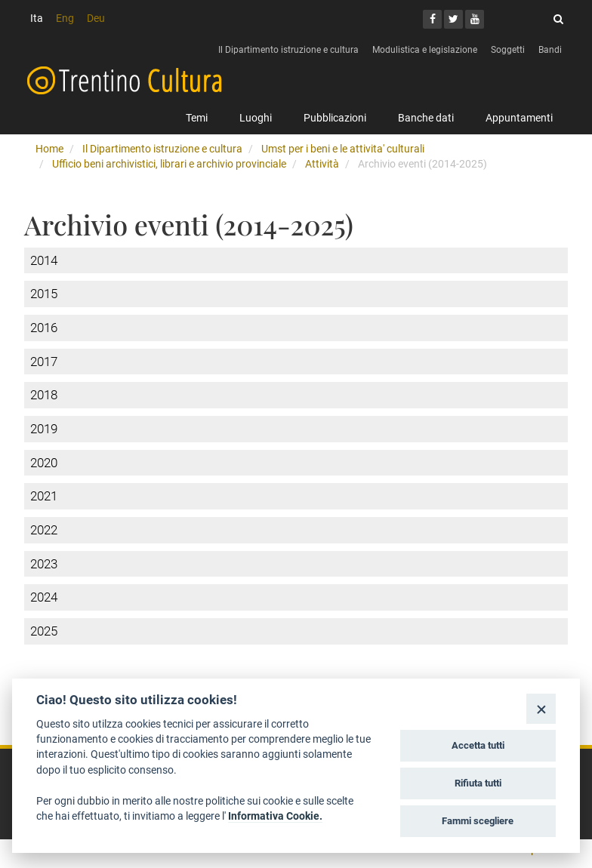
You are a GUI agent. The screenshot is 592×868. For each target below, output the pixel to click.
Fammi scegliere (478, 821)
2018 (44, 395)
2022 (44, 530)
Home (49, 149)
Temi (197, 118)
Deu (96, 18)
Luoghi (256, 118)
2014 (44, 260)
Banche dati (426, 118)
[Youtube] (475, 19)
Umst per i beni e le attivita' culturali (343, 149)
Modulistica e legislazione (425, 50)
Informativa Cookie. (275, 816)
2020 (44, 463)
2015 (44, 294)
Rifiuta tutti (478, 783)
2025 (44, 631)
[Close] (541, 708)
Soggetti (508, 50)
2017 (44, 362)
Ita (37, 18)
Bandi (550, 50)
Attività (322, 164)
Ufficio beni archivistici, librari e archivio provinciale (169, 164)
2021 (44, 496)
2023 (44, 564)
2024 (44, 597)
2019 (44, 429)
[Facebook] (432, 19)
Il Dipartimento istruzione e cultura (288, 50)
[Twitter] (453, 19)
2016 (44, 328)
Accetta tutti (478, 745)
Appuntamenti (519, 118)
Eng (65, 18)
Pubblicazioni (335, 118)
